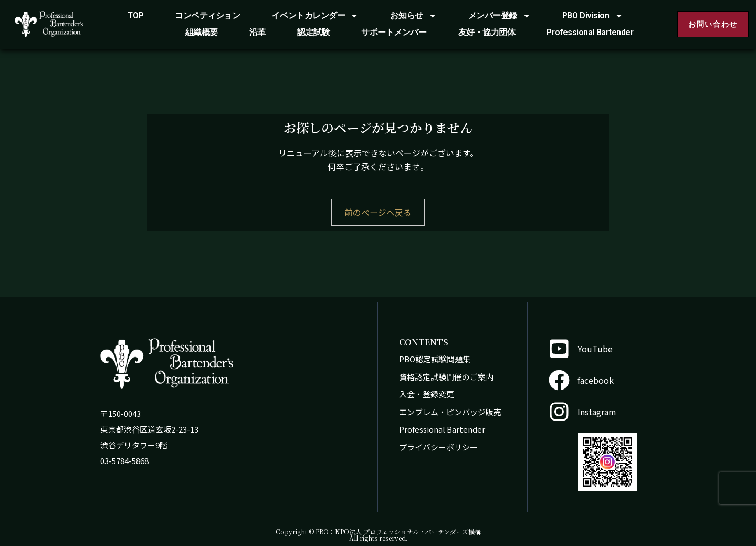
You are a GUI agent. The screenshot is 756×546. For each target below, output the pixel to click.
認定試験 (313, 32)
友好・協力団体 (487, 32)
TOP (135, 15)
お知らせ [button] (413, 16)
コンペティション (207, 15)
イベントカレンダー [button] (315, 16)
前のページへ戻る (378, 213)
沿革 (258, 32)
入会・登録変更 (427, 394)
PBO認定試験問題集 (435, 359)
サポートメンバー (394, 32)
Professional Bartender (590, 32)
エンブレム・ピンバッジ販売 (450, 412)
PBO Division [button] (593, 16)
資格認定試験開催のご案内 (446, 377)
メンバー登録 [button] (500, 16)
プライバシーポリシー (438, 447)
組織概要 (202, 32)
